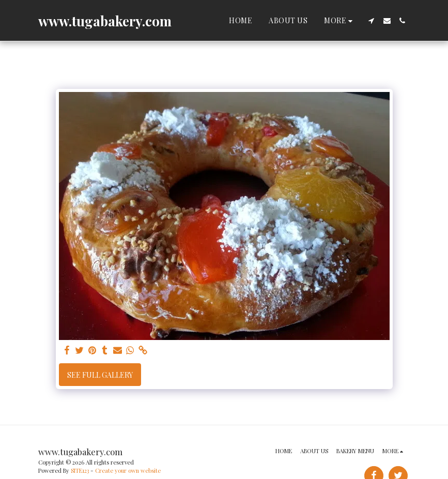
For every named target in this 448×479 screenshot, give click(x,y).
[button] (372, 21)
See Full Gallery (100, 375)
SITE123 (80, 470)
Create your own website (128, 470)
